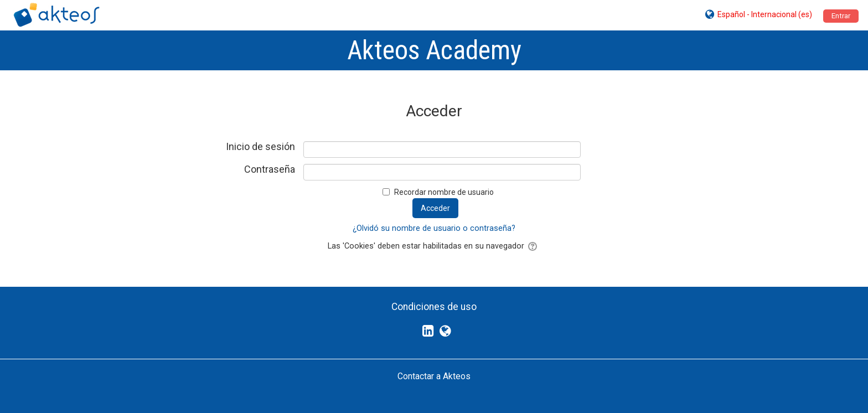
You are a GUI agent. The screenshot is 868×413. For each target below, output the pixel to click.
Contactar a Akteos (434, 376)
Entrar (841, 16)
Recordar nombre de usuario (444, 192)
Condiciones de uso (434, 307)
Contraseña (270, 169)
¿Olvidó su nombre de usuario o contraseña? (434, 228)
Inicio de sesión (260, 147)
